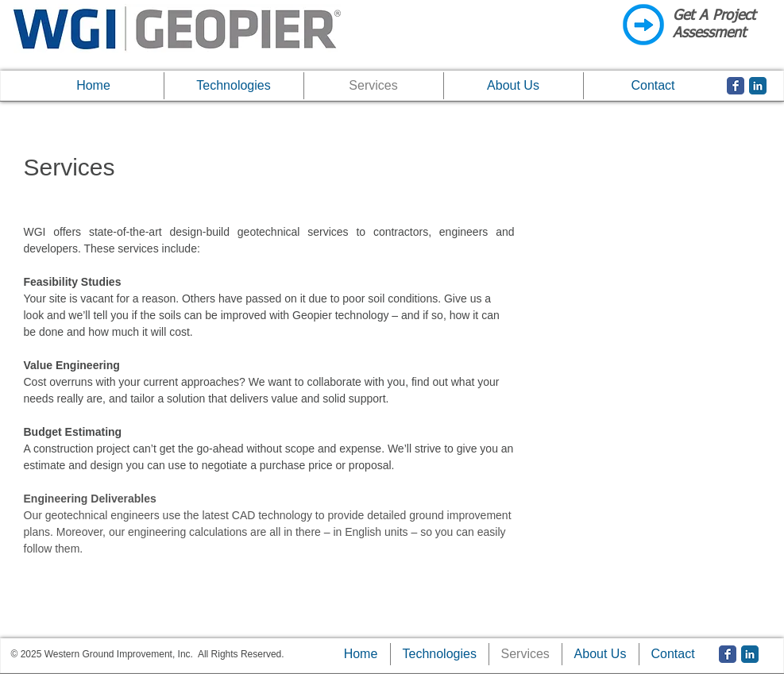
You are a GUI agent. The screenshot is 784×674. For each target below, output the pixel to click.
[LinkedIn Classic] (758, 86)
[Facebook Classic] (736, 86)
